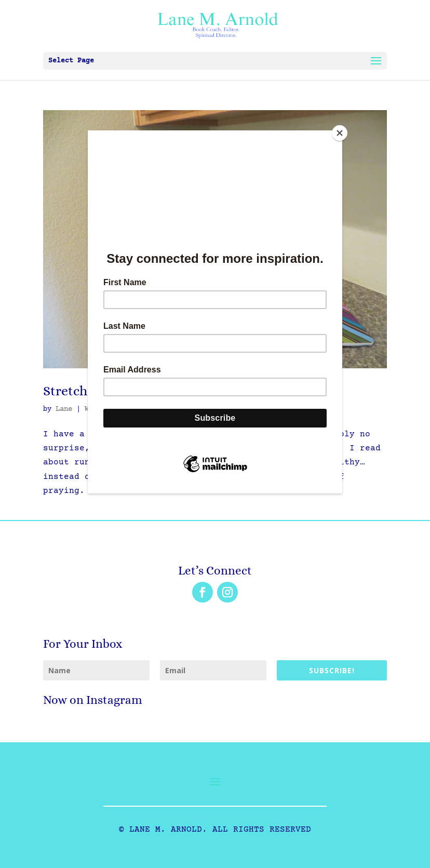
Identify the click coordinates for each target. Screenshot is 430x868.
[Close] (340, 133)
